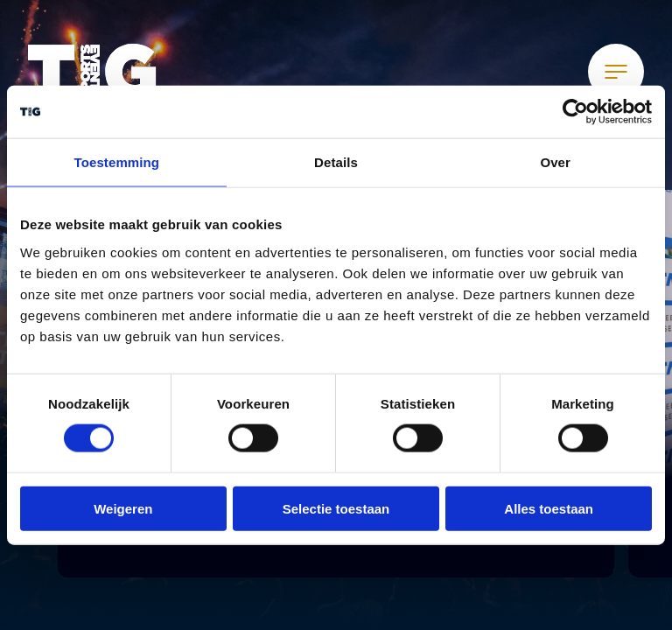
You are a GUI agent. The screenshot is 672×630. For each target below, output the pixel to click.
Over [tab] (555, 162)
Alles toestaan (549, 508)
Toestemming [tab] (117, 162)
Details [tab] (336, 162)
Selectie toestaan (336, 508)
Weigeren (123, 508)
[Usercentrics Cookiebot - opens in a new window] (575, 112)
